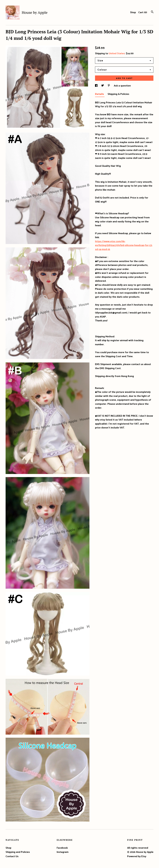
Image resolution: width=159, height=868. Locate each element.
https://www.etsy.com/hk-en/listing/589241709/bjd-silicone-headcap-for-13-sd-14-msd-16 (124, 245)
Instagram (63, 852)
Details (100, 94)
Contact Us (12, 856)
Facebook (62, 848)
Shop (133, 12)
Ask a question (122, 85)
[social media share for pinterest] (109, 85)
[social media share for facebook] (97, 85)
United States (117, 53)
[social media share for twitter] (103, 85)
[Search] (152, 12)
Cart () (143, 12)
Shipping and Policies (18, 852)
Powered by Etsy (137, 856)
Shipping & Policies (118, 94)
